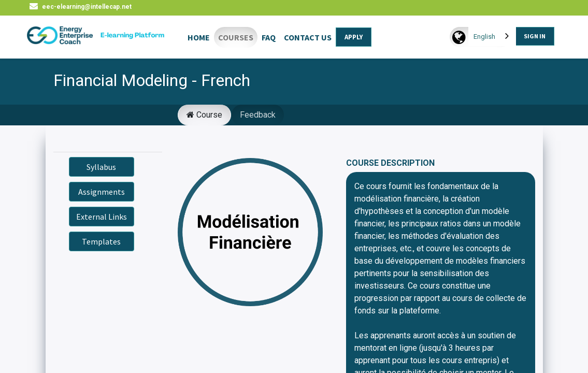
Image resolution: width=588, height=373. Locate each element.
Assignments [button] (102, 192)
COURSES (236, 37)
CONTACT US (308, 37)
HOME (199, 37)
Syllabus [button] (101, 167)
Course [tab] (204, 115)
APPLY (354, 37)
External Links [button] (102, 217)
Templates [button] (101, 241)
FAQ (269, 37)
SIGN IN (534, 36)
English (484, 37)
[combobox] (492, 37)
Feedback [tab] (258, 115)
